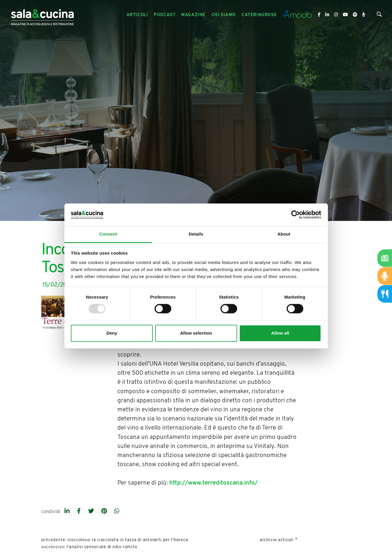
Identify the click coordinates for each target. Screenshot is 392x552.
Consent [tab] (108, 234)
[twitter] (92, 512)
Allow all (280, 333)
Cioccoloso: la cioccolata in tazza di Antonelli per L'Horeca (128, 540)
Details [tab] (196, 234)
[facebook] (80, 512)
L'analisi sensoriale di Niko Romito (102, 547)
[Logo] (42, 15)
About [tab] (284, 234)
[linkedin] (68, 512)
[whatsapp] (117, 512)
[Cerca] (379, 16)
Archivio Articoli (277, 540)
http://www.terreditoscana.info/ (213, 483)
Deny (112, 333)
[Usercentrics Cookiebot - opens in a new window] (296, 215)
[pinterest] (105, 512)
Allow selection (196, 333)
